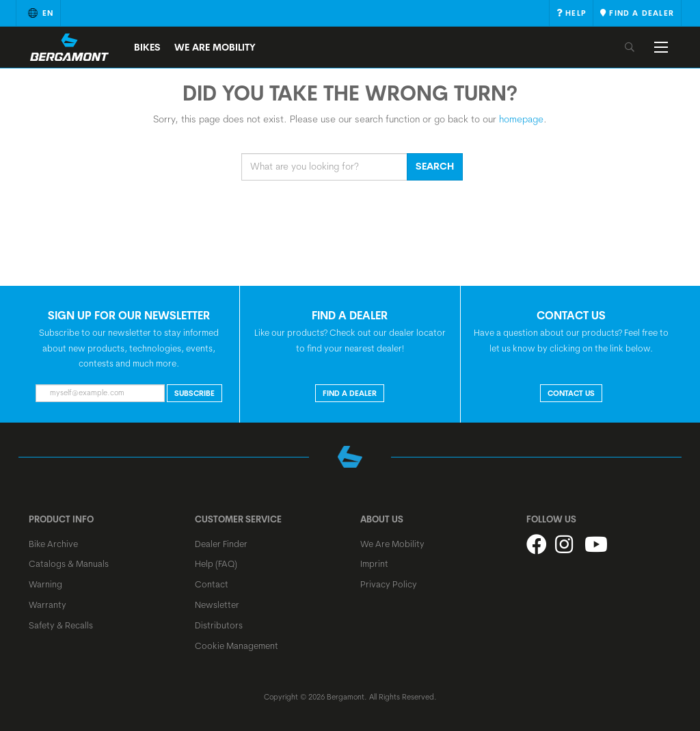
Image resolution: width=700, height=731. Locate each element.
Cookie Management (237, 646)
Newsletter (217, 604)
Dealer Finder (221, 544)
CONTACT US (571, 393)
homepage (521, 119)
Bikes (147, 47)
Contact (212, 584)
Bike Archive (53, 544)
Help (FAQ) (216, 563)
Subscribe (194, 393)
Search (435, 166)
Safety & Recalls (61, 625)
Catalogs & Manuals (69, 563)
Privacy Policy (389, 584)
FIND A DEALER (350, 393)
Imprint (374, 563)
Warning (45, 584)
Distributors (219, 625)
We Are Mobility (215, 47)
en (38, 13)
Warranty (48, 604)
